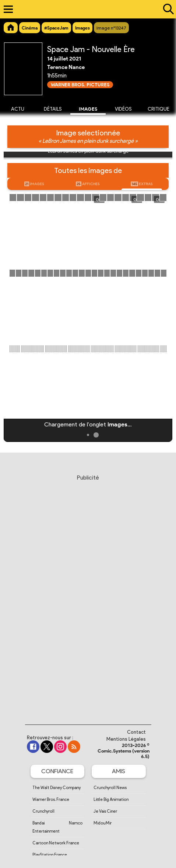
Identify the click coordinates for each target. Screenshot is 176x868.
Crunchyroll (43, 811)
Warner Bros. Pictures (80, 85)
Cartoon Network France (56, 843)
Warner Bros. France (51, 799)
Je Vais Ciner (105, 811)
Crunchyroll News (110, 788)
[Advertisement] (88, 592)
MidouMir (103, 823)
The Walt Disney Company (57, 788)
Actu (18, 109)
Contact (136, 732)
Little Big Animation (111, 799)
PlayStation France (50, 855)
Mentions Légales (126, 739)
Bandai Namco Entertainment (58, 827)
